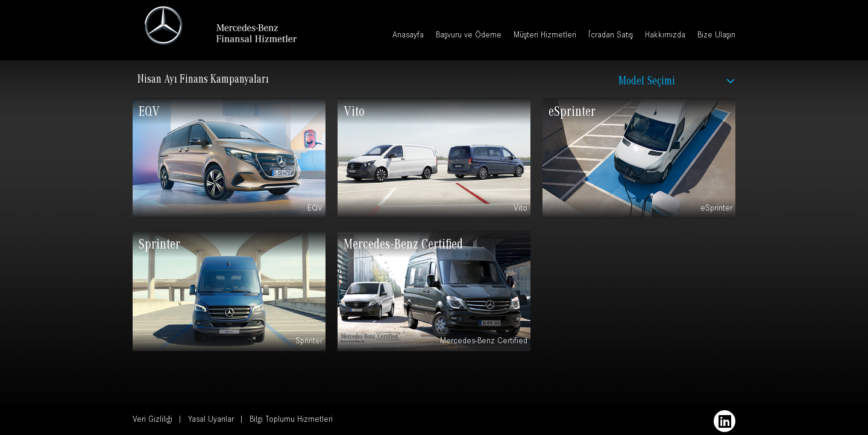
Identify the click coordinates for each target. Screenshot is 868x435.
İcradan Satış (611, 36)
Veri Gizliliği (153, 421)
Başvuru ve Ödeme (469, 36)
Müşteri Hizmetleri (545, 36)
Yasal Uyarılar (211, 421)
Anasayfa (408, 36)
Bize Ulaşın (716, 36)
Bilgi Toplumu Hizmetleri (291, 421)
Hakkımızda (665, 36)
